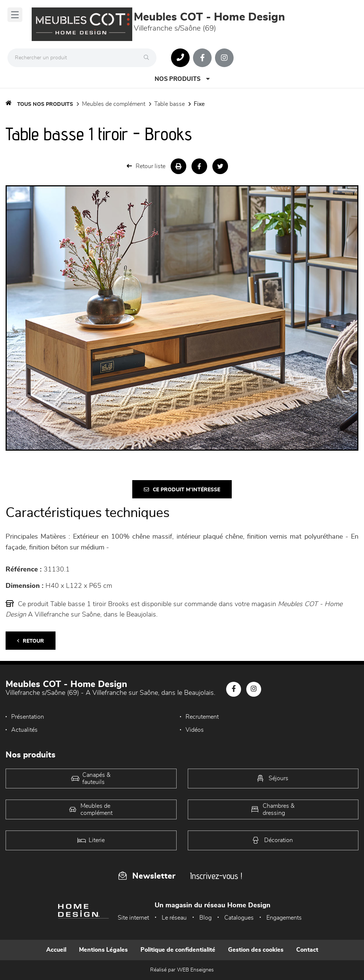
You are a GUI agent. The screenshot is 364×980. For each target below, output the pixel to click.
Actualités (24, 730)
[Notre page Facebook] (202, 58)
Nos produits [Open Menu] (182, 79)
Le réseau (174, 918)
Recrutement (202, 717)
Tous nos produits (45, 104)
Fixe (199, 104)
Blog (205, 918)
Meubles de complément (114, 104)
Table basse (170, 104)
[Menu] (15, 15)
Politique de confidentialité (178, 950)
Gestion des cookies (256, 950)
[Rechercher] (148, 58)
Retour (31, 641)
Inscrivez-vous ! (216, 876)
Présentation (28, 717)
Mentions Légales (103, 950)
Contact (307, 950)
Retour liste (146, 166)
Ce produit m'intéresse (182, 490)
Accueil (56, 950)
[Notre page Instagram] (224, 58)
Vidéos (195, 730)
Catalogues (239, 918)
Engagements (284, 918)
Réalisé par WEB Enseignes (182, 970)
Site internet (133, 918)
